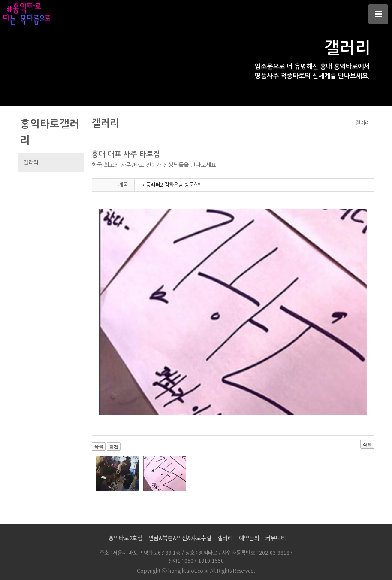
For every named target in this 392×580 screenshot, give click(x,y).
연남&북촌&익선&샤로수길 (180, 538)
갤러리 (31, 162)
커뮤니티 (276, 538)
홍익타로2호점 (125, 538)
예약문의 (249, 538)
